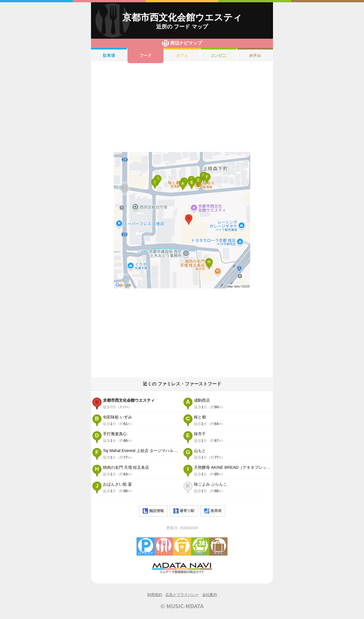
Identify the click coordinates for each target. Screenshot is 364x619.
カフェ (182, 55)
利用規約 (155, 595)
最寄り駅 (184, 511)
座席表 (213, 511)
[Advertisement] (182, 108)
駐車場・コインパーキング (146, 546)
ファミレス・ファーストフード (164, 546)
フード (146, 55)
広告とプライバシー (182, 595)
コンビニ (218, 55)
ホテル (255, 55)
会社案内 (210, 595)
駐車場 (109, 55)
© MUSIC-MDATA (182, 606)
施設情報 (153, 511)
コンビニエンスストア (200, 546)
